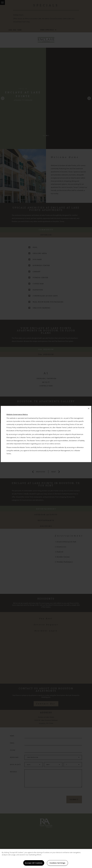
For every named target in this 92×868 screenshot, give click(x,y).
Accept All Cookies (34, 863)
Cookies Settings (57, 863)
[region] (46, 858)
